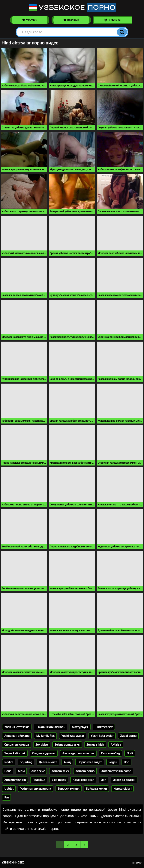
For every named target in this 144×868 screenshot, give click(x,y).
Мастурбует (80, 727)
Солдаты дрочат (44, 753)
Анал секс (38, 771)
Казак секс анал (83, 780)
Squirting (26, 762)
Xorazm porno (85, 771)
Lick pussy (59, 780)
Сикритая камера (16, 745)
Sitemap (137, 863)
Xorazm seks (60, 771)
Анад (67, 762)
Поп (126, 762)
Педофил (39, 780)
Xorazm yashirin (15, 780)
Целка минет (48, 762)
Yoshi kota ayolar (102, 736)
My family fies (45, 736)
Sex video (42, 745)
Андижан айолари (17, 736)
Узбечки (30, 20)
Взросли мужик (69, 789)
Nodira (9, 762)
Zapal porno (128, 736)
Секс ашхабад (110, 753)
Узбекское (72, 7)
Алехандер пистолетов (78, 753)
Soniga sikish (95, 745)
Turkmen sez (104, 727)
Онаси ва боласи (124, 780)
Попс (8, 771)
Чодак (113, 762)
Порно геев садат (90, 762)
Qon (103, 780)
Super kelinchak (15, 753)
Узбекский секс (13, 862)
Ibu (6, 797)
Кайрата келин (96, 789)
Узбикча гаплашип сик (36, 789)
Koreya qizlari (122, 789)
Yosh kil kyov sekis (17, 727)
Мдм (21, 771)
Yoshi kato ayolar (73, 736)
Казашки (71, 20)
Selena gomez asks (67, 745)
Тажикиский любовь (51, 727)
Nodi (130, 753)
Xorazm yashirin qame (116, 771)
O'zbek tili (113, 20)
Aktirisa (116, 745)
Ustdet (9, 789)
